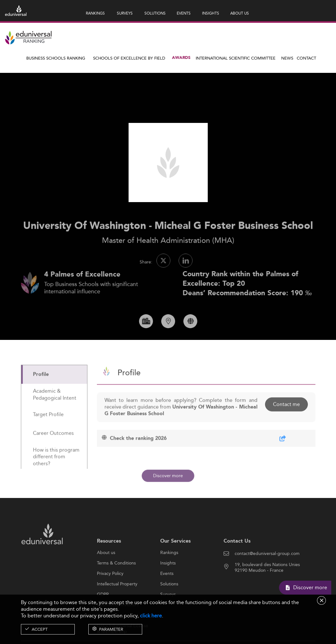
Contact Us (237, 559)
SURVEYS (125, 13)
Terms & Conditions (116, 581)
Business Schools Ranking (56, 58)
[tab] (54, 393)
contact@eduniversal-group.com (267, 571)
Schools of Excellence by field (129, 58)
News (287, 58)
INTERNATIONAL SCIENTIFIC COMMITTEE (236, 58)
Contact (306, 58)
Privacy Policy (110, 591)
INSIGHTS (211, 13)
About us (106, 571)
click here (151, 616)
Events (167, 591)
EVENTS (184, 13)
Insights (168, 581)
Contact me (286, 422)
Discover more (168, 476)
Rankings (169, 571)
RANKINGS (95, 13)
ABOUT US (240, 13)
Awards (181, 58)
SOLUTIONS (155, 13)
